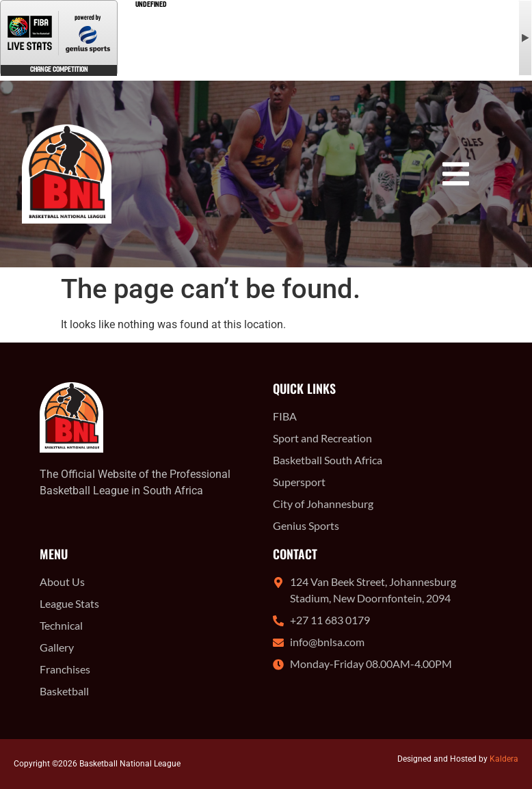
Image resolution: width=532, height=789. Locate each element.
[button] (456, 174)
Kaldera (504, 759)
